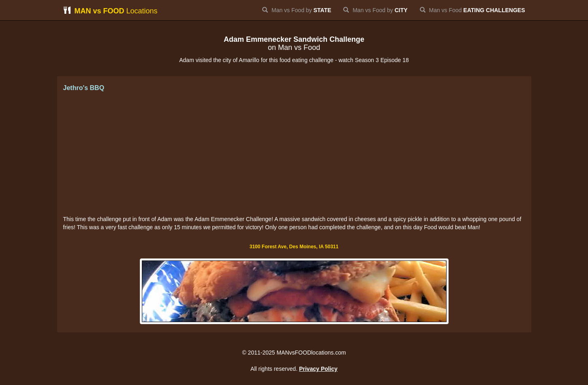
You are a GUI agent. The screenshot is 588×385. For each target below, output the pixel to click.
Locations (110, 11)
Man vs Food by (297, 10)
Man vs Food (473, 10)
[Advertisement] (294, 154)
